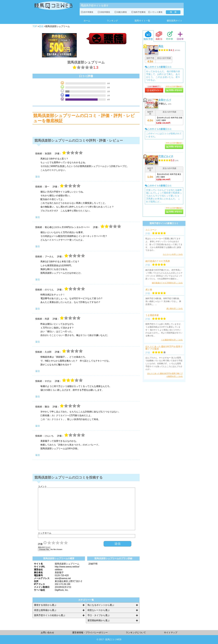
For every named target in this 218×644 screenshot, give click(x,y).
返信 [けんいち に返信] (38, 455)
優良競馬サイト (174, 21)
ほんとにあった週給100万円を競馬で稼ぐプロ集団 (164, 348)
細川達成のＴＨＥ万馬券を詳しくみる (167, 283)
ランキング (112, 21)
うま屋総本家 (152, 315)
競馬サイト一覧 (142, 21)
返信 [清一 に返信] (38, 217)
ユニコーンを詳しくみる (173, 254)
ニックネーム (45, 533)
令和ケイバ (165, 100)
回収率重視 (104, 12)
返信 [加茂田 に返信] (38, 177)
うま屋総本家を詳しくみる (172, 340)
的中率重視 (87, 12)
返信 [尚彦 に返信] (38, 342)
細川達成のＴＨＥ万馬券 (158, 261)
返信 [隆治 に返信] (38, 426)
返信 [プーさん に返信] (38, 279)
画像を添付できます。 (45, 547)
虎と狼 (149, 290)
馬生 (161, 46)
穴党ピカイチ (166, 156)
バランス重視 (155, 12)
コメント (42, 487)
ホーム (87, 21)
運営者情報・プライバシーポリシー (90, 633)
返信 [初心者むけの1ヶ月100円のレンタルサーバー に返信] (38, 246)
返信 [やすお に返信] (38, 397)
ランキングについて (136, 633)
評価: (40, 544)
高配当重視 (121, 12)
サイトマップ (171, 633)
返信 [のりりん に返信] (38, 309)
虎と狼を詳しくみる (175, 309)
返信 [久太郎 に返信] (38, 371)
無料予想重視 (139, 12)
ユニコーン (151, 230)
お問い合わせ (47, 633)
